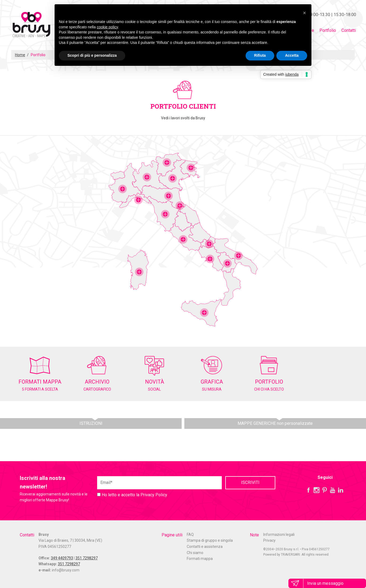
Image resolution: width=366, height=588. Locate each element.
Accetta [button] (292, 55)
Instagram (317, 490)
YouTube (333, 490)
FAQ (190, 534)
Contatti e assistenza (205, 547)
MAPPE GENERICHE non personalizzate (275, 423)
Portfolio (328, 30)
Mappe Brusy (31, 25)
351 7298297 (87, 558)
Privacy (269, 540)
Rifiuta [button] (260, 55)
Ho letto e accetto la (132, 495)
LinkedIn (341, 490)
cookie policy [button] (107, 27)
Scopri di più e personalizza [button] (92, 55)
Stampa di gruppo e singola (210, 540)
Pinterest (325, 490)
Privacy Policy (154, 495)
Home (20, 55)
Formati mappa (200, 559)
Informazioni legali (279, 534)
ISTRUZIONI (91, 423)
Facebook (308, 490)
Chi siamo (195, 553)
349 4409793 (62, 558)
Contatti (349, 30)
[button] (304, 13)
